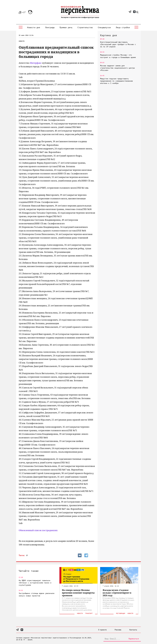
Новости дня (34, 27)
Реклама (118, 630)
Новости (22, 41)
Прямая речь (66, 27)
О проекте (102, 630)
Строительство (85, 27)
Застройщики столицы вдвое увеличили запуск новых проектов (37, 594)
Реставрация (120, 613)
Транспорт (89, 613)
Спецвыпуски (104, 27)
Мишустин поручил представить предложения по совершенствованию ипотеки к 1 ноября (116, 81)
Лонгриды (50, 27)
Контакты (133, 630)
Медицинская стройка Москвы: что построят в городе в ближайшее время (118, 56)
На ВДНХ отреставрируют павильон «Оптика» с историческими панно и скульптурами (35, 583)
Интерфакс (36, 63)
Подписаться (134, 639)
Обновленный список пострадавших (38, 530)
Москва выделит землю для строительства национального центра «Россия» (117, 68)
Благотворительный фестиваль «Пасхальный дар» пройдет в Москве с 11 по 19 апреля (118, 44)
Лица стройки (123, 27)
